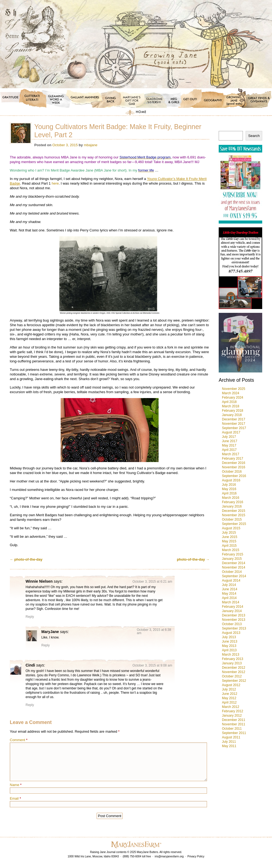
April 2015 (229, 546)
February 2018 (233, 411)
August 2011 (231, 737)
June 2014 (230, 589)
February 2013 (233, 659)
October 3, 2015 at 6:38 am (154, 631)
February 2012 (233, 711)
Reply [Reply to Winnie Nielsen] (30, 617)
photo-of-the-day (26, 559)
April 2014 (229, 598)
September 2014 (234, 576)
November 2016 (234, 467)
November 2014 (234, 567)
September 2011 (234, 733)
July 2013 (229, 637)
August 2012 (231, 685)
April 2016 (229, 493)
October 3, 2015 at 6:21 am (152, 582)
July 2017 (229, 437)
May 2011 (229, 746)
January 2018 (232, 415)
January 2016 (232, 506)
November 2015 (234, 515)
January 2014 (232, 611)
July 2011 (229, 742)
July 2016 (229, 485)
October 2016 (232, 472)
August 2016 (231, 480)
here (55, 183)
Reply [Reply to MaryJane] (46, 645)
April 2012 (229, 702)
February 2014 (233, 607)
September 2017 (234, 428)
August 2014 (231, 580)
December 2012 (234, 668)
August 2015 (231, 528)
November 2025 (234, 389)
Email (15, 798)
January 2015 (232, 559)
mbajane (91, 145)
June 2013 (230, 641)
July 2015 (229, 533)
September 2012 (234, 681)
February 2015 (233, 554)
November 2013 (234, 620)
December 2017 (234, 419)
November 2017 (234, 424)
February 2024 (233, 398)
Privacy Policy (196, 856)
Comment (19, 740)
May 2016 (229, 489)
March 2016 (231, 498)
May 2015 (229, 541)
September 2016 (234, 476)
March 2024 (231, 393)
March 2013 (231, 655)
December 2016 (234, 463)
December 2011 (234, 720)
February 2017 (233, 459)
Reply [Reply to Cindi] (30, 705)
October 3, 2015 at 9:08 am (152, 665)
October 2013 (232, 624)
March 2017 (231, 454)
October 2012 (232, 676)
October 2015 (232, 519)
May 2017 (229, 445)
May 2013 (229, 646)
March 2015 (231, 550)
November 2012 (234, 672)
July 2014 (229, 585)
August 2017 (231, 432)
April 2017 (229, 450)
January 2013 (232, 663)
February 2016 (233, 502)
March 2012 (231, 707)
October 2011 (232, 729)
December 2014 (234, 563)
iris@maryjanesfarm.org (169, 856)
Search (254, 136)
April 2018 (229, 402)
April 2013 (229, 650)
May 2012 (229, 698)
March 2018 (231, 406)
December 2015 (234, 511)
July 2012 (229, 689)
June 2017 (230, 441)
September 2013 (234, 628)
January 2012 (232, 716)
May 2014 (229, 594)
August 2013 (231, 633)
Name (16, 785)
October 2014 (232, 572)
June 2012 (230, 694)
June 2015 (230, 537)
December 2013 (234, 615)
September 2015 (234, 524)
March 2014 (231, 602)
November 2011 (234, 724)
